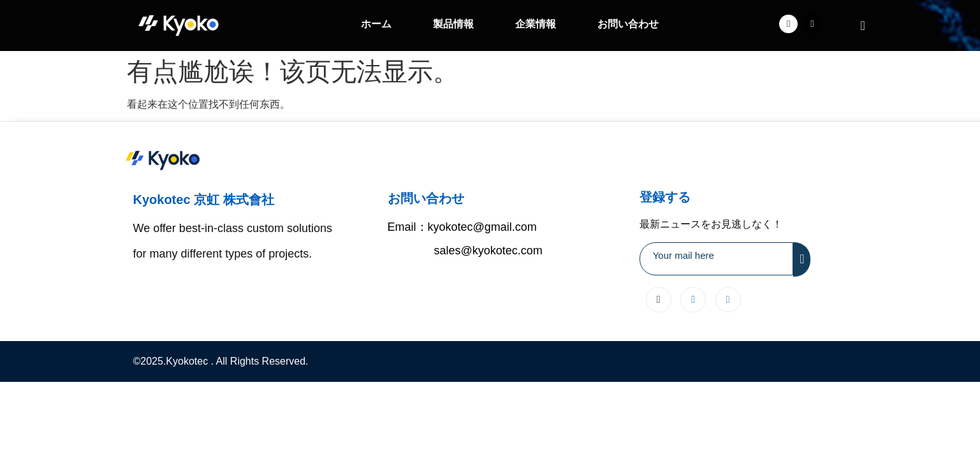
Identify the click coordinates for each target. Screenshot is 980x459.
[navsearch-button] (863, 25)
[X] (659, 300)
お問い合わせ (628, 24)
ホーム (376, 24)
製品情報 (453, 24)
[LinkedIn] (693, 300)
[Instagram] (728, 300)
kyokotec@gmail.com (482, 227)
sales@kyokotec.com (488, 251)
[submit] (802, 259)
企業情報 (536, 24)
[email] (717, 259)
